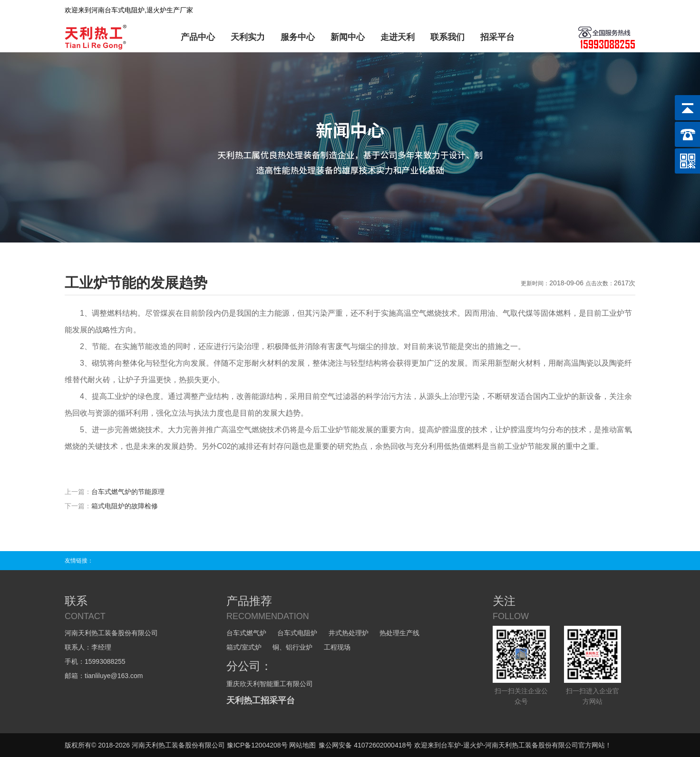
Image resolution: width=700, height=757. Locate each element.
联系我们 (447, 37)
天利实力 (248, 37)
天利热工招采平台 (261, 700)
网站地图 (302, 745)
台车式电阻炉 (297, 633)
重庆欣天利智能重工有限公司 (270, 684)
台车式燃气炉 (246, 633)
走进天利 (398, 37)
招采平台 (497, 37)
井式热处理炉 (349, 633)
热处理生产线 (399, 633)
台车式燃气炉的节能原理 (128, 492)
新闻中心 (348, 37)
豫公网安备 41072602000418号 (365, 745)
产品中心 (198, 37)
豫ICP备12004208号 (257, 745)
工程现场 (337, 647)
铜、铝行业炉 (292, 647)
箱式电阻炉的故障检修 (125, 506)
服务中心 (298, 37)
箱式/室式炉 (244, 647)
